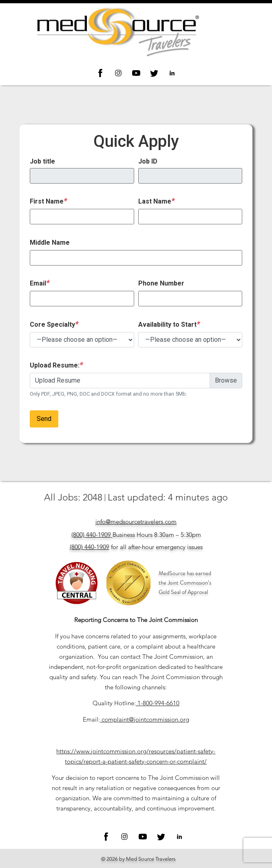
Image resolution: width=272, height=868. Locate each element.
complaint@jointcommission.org (145, 719)
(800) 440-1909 (91, 535)
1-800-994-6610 (158, 703)
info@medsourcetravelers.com (136, 521)
